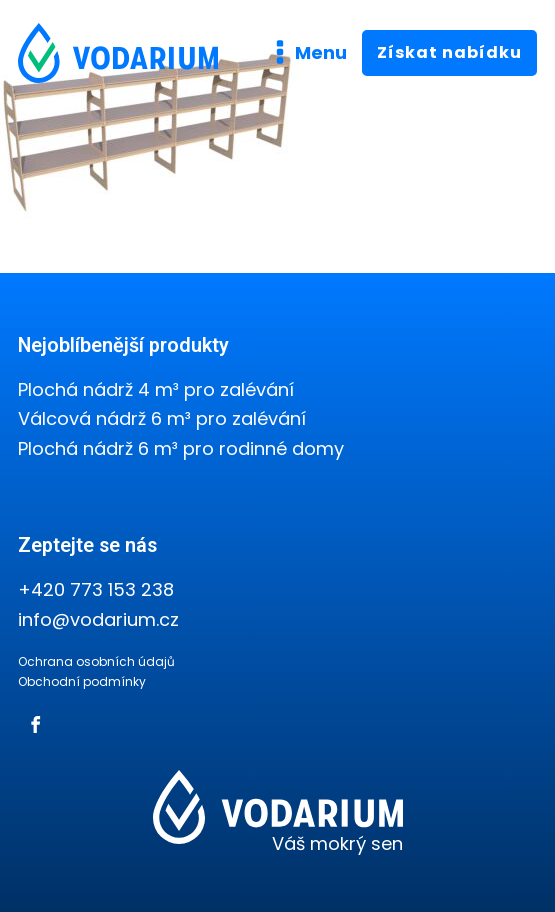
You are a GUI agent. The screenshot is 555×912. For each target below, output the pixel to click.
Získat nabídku (449, 52)
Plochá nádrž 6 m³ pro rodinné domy (181, 448)
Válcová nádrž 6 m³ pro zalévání (162, 418)
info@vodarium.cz (98, 619)
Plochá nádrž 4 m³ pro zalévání (156, 389)
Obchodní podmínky (82, 681)
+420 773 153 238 (96, 589)
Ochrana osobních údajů (96, 661)
